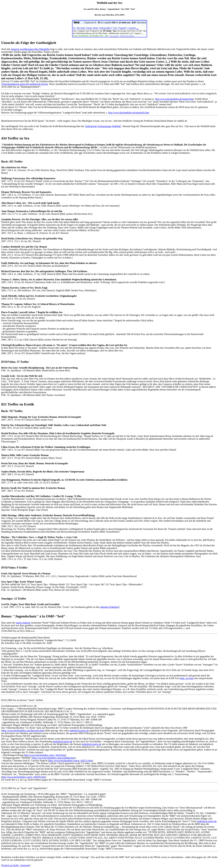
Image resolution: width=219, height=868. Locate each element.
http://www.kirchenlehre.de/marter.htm (174, 99)
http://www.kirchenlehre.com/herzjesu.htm (23, 730)
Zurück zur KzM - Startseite (16, 865)
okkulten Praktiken (109, 607)
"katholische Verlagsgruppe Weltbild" (103, 126)
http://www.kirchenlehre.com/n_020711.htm (71, 761)
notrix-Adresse (23, 623)
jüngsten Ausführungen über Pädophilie (30, 49)
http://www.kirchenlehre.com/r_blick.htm (45, 755)
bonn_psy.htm (187, 678)
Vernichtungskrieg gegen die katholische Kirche (25, 84)
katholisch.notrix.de (79, 730)
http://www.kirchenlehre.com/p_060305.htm (24, 777)
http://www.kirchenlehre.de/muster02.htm (129, 113)
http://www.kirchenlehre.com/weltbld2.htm (53, 758)
